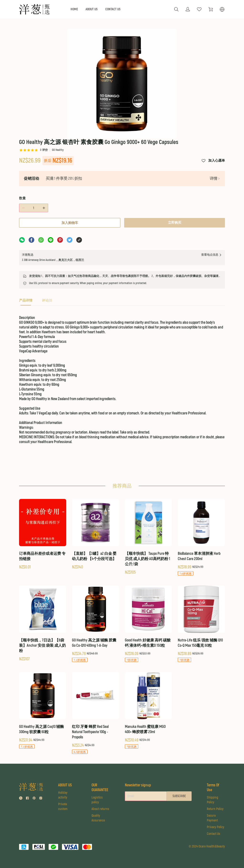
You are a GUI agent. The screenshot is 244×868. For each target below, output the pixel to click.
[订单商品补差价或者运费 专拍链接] (43, 535)
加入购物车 (70, 223)
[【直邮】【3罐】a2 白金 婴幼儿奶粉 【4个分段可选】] (96, 535)
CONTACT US (113, 9)
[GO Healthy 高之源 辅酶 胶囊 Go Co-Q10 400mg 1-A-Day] (96, 624)
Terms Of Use (213, 788)
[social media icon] (21, 799)
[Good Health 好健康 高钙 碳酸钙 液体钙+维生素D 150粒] (148, 624)
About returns (100, 809)
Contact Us (213, 834)
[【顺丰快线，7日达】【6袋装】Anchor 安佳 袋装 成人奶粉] (43, 624)
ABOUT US (92, 9)
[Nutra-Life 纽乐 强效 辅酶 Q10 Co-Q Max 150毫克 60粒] (201, 624)
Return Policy (215, 809)
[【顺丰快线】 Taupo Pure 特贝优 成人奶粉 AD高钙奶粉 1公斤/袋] (148, 537)
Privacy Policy (216, 827)
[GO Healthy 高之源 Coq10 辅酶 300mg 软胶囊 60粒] (43, 711)
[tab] (26, 302)
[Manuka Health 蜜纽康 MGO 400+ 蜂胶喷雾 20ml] (148, 711)
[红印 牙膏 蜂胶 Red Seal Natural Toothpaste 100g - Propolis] (96, 713)
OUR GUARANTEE (100, 788)
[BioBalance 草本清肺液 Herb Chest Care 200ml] (201, 537)
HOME (74, 9)
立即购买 (175, 223)
